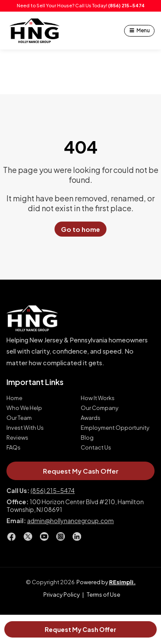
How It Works (98, 398)
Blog (87, 438)
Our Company (100, 408)
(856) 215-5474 (126, 5)
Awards (91, 418)
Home (14, 398)
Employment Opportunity (115, 428)
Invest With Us (25, 428)
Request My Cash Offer (80, 629)
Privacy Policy (62, 595)
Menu (143, 30)
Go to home (80, 229)
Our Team (19, 418)
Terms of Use (103, 595)
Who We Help (24, 408)
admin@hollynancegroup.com (70, 521)
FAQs (14, 448)
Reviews (17, 438)
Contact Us (96, 448)
